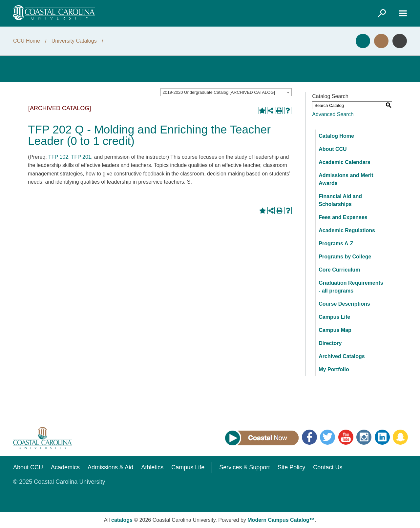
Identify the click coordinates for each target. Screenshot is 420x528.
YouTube (346, 437)
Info (400, 41)
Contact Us (328, 467)
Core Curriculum (339, 270)
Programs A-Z (336, 244)
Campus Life (334, 317)
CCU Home (27, 41)
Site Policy (291, 467)
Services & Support (244, 467)
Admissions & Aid (110, 467)
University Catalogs (74, 41)
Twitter (327, 437)
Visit (381, 41)
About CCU (333, 149)
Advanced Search (333, 114)
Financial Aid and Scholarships (340, 200)
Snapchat (400, 437)
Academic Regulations (347, 230)
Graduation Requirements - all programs (351, 287)
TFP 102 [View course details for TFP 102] (58, 157)
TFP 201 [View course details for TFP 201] (81, 157)
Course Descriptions (344, 304)
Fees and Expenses (343, 217)
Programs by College (345, 257)
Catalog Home (336, 136)
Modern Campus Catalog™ (281, 520)
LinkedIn (382, 437)
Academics (65, 467)
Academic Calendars (344, 162)
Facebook (309, 437)
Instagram (364, 437)
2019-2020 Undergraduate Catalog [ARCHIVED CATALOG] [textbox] (219, 92)
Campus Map (335, 330)
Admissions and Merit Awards (346, 179)
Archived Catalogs (342, 356)
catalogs (122, 520)
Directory (330, 343)
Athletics (152, 467)
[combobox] (226, 92)
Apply (363, 41)
